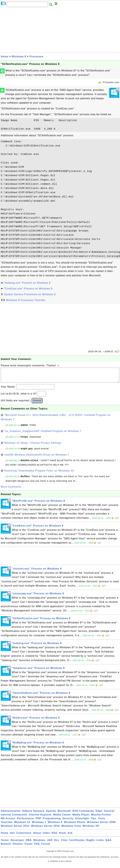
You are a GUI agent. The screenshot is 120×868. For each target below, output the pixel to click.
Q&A (109, 843)
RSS (55, 836)
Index (46, 836)
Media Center (62, 818)
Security (68, 822)
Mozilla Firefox (101, 818)
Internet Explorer (40, 818)
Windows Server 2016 (45, 829)
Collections (24, 836)
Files (64, 843)
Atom (62, 836)
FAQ (37, 847)
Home (5, 56)
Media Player (81, 818)
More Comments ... (13, 490)
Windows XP (91, 829)
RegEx (91, 843)
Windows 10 (22, 825)
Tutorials (7, 825)
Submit (37, 404)
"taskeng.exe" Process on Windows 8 (27, 283)
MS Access (8, 822)
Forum (46, 847)
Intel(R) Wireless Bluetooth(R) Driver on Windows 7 (37, 458)
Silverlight (82, 822)
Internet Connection (14, 818)
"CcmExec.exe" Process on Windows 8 (28, 289)
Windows (39, 843)
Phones (18, 847)
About (37, 836)
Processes (36, 56)
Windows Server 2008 (101, 825)
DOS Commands (83, 814)
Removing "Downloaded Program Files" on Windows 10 (39, 474)
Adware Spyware (33, 814)
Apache (51, 814)
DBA (29, 843)
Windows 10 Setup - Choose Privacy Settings (33, 446)
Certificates (77, 843)
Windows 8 (19, 56)
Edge (99, 814)
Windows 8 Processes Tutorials (26, 300)
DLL (57, 843)
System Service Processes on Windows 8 (30, 294)
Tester (5, 843)
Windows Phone (75, 825)
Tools (102, 822)
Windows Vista (71, 829)
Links (100, 843)
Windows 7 (39, 825)
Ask (70, 836)
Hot (12, 836)
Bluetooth (64, 814)
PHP (38, 822)
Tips (94, 822)
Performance (25, 822)
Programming (52, 822)
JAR (50, 843)
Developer (17, 843)
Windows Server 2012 (15, 829)
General (109, 814)
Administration (11, 814)
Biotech (6, 847)
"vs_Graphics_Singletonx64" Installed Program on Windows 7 (43, 434)
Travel (28, 847)
